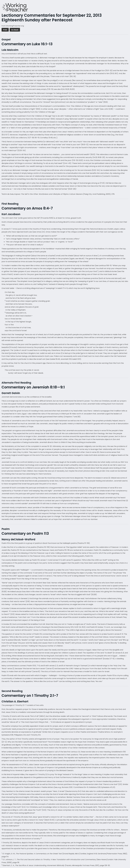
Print (5, 30)
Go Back (15, 30)
